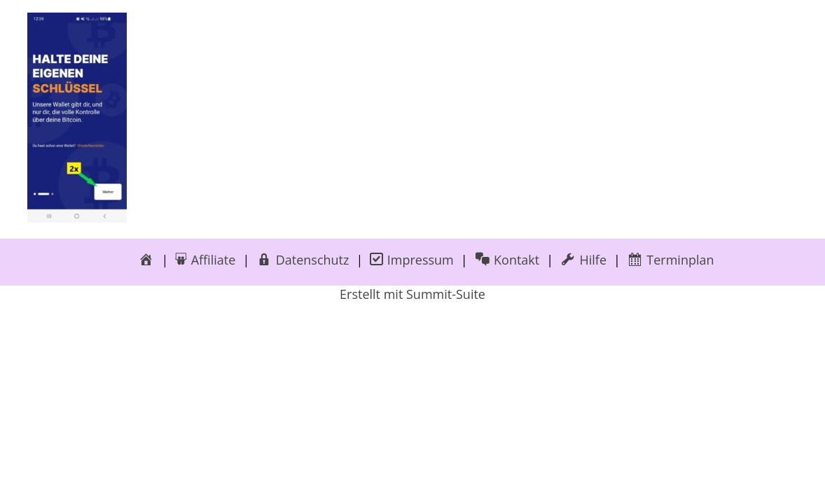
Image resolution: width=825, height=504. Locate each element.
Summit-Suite (446, 294)
